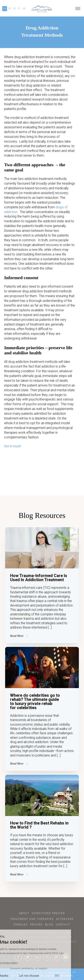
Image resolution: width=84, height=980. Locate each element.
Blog (49, 925)
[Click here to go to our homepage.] (42, 9)
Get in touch (13, 446)
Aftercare (65, 919)
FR (10, 9)
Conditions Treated (48, 913)
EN (5, 9)
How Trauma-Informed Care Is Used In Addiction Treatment (39, 578)
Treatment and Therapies (32, 919)
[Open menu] (78, 9)
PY (19, 9)
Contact (63, 925)
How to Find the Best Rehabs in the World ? (39, 825)
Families (21, 925)
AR (24, 9)
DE (15, 9)
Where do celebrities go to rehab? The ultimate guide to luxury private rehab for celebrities (35, 701)
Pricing (36, 925)
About (24, 913)
